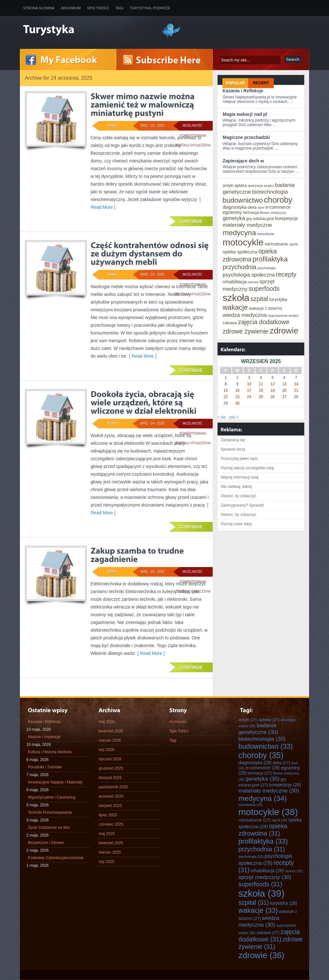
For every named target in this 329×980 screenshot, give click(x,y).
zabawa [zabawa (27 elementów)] (230, 323)
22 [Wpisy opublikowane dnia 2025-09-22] (226, 397)
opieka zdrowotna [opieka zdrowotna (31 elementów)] (263, 830)
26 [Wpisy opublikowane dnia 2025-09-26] (273, 397)
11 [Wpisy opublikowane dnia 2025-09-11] (261, 384)
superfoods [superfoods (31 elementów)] (264, 289)
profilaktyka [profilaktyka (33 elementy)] (270, 259)
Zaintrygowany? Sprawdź (242, 505)
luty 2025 (107, 862)
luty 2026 (107, 750)
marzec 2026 (110, 740)
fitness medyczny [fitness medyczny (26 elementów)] (273, 213)
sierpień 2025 (110, 806)
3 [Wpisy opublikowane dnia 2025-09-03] (249, 378)
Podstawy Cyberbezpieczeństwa (56, 858)
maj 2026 (107, 722)
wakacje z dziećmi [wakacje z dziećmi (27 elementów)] (265, 308)
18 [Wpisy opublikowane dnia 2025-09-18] (261, 390)
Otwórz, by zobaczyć (239, 496)
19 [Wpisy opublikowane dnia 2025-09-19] (273, 390)
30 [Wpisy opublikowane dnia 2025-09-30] (237, 403)
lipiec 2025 (108, 815)
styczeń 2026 (110, 759)
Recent (261, 83)
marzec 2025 (110, 852)
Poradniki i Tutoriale (45, 767)
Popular (235, 83)
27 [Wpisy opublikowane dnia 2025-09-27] (284, 397)
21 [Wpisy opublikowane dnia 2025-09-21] (296, 390)
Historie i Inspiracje (44, 737)
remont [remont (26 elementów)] (253, 282)
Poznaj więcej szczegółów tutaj (247, 468)
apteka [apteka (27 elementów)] (241, 185)
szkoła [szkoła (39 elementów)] (236, 298)
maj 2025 (107, 834)
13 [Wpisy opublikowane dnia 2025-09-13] (284, 384)
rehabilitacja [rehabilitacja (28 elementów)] (235, 282)
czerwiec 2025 (111, 824)
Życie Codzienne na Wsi (49, 828)
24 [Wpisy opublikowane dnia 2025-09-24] (249, 397)
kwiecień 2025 (111, 843)
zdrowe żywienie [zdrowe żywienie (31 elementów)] (246, 331)
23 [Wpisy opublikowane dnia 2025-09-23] (237, 397)
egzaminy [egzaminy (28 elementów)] (232, 212)
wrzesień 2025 (111, 796)
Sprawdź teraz (233, 449)
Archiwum (71, 8)
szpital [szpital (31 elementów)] (259, 299)
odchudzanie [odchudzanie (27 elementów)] (276, 244)
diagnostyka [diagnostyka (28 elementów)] (235, 207)
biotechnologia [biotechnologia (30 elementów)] (270, 192)
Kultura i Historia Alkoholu (50, 752)
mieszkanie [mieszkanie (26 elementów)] (266, 234)
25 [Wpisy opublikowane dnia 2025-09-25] (261, 397)
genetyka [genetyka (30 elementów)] (234, 218)
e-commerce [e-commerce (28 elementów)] (278, 207)
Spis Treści (98, 8)
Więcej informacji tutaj (240, 477)
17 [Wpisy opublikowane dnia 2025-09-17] (249, 390)
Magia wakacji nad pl (245, 114)
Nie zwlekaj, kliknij (236, 487)
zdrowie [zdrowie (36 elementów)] (284, 331)
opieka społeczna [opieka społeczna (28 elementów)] (240, 252)
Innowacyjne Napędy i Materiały (55, 782)
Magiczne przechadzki (246, 137)
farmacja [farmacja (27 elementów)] (251, 212)
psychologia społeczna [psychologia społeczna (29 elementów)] (249, 275)
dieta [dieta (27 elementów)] (252, 207)
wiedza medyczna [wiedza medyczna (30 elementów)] (245, 315)
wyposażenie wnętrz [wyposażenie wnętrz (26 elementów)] (283, 316)
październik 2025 (113, 787)
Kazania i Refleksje (243, 91)
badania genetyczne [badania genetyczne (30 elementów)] (258, 729)
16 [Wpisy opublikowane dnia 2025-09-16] (237, 390)
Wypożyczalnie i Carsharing (52, 797)
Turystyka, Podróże (150, 8)
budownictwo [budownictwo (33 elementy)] (243, 200)
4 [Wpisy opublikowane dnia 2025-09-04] (261, 378)
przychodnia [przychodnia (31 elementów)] (240, 267)
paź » (233, 417)
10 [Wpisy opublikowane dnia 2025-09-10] (249, 384)
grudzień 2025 (111, 768)
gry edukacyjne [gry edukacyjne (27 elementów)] (260, 219)
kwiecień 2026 (111, 731)
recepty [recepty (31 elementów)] (286, 274)
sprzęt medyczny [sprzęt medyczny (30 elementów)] (265, 877)
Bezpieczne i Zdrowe (46, 843)
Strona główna (39, 8)
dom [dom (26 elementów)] (261, 207)
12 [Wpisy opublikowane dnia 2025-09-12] (273, 384)
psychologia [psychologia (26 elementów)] (266, 268)
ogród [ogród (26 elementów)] (293, 244)
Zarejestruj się (233, 440)
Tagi (119, 8)
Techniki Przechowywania (50, 812)
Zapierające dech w (243, 161)
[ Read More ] (142, 356)
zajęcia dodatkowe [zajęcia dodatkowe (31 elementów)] (264, 322)
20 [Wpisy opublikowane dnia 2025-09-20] (284, 390)
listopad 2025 (110, 778)
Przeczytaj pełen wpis (239, 459)
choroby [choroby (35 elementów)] (278, 200)
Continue (191, 221)
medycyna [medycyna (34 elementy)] (239, 233)
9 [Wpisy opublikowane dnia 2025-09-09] (238, 384)
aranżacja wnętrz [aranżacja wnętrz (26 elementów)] (261, 186)
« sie (222, 417)
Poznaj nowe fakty (236, 524)
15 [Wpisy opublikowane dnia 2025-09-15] (226, 390)
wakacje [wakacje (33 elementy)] (235, 307)
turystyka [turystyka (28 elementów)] (278, 299)
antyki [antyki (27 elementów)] (228, 185)
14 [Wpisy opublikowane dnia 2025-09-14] (296, 384)
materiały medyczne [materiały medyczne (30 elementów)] (247, 225)
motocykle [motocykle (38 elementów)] (243, 242)
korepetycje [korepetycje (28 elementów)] (286, 218)
